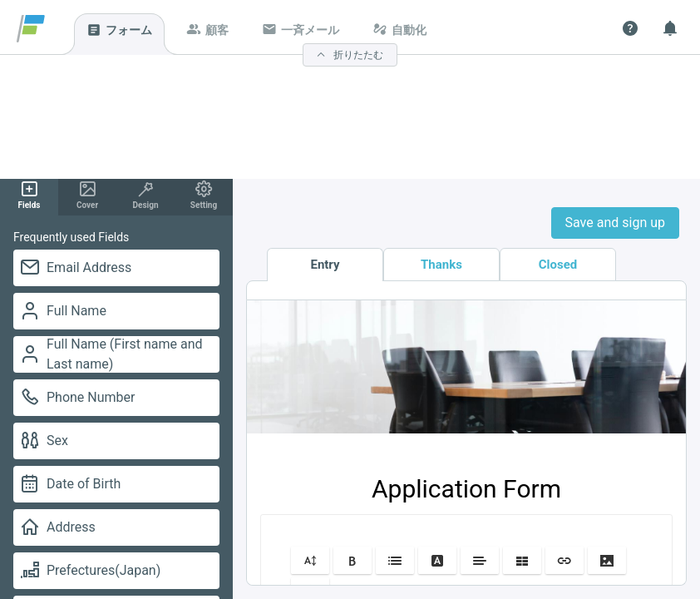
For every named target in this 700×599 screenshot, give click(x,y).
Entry (325, 265)
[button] (310, 560)
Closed (558, 265)
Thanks (441, 265)
